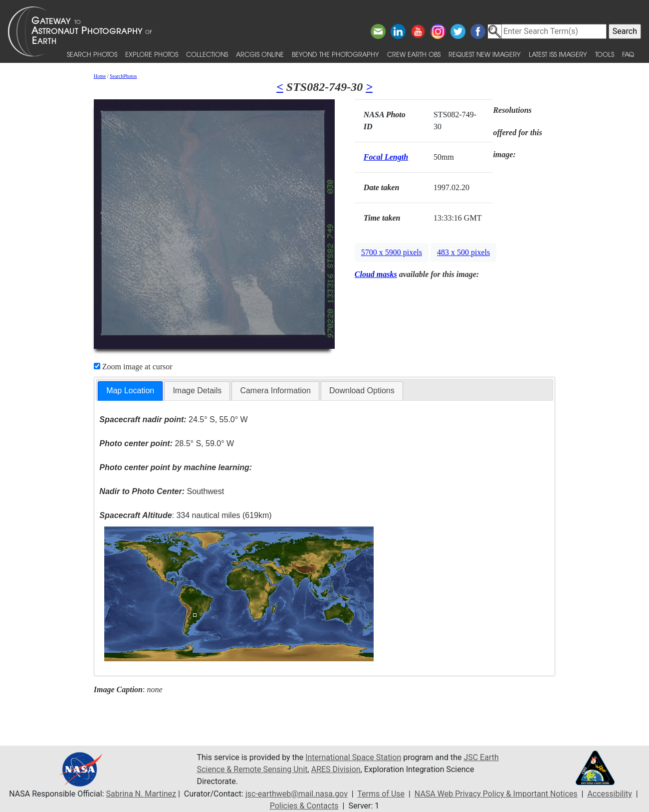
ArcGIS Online (260, 54)
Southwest (162, 491)
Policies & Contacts (304, 806)
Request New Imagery (485, 54)
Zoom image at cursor (133, 367)
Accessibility (610, 794)
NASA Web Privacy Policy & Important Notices (496, 794)
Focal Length (386, 157)
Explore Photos (152, 54)
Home (100, 76)
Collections (207, 54)
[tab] (130, 391)
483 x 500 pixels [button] (463, 252)
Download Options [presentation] (362, 391)
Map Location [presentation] (130, 391)
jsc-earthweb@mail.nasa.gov (297, 794)
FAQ (628, 54)
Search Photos (92, 54)
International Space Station (353, 757)
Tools (605, 54)
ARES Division (336, 769)
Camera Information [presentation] (275, 391)
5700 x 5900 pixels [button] (392, 252)
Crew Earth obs (414, 54)
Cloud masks (376, 274)
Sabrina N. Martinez (141, 794)
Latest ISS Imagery (558, 54)
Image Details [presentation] (197, 391)
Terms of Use (381, 794)
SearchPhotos (123, 76)
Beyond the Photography (335, 54)
